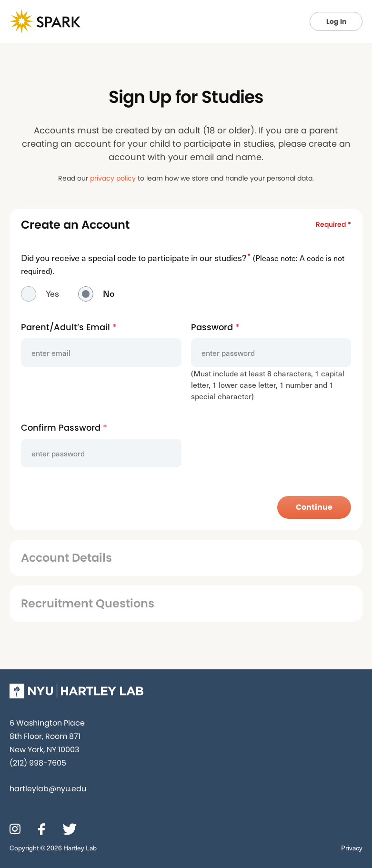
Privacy (352, 848)
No (109, 293)
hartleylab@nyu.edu (48, 789)
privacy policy (113, 178)
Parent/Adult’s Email (69, 327)
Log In (336, 21)
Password (215, 327)
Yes (52, 293)
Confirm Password (64, 428)
